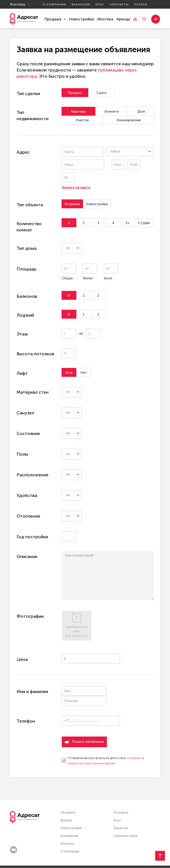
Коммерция (69, 813)
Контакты (119, 4)
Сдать (103, 93)
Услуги (141, 4)
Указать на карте (76, 175)
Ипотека (105, 19)
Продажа (68, 790)
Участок (82, 120)
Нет (84, 360)
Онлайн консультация (106, 856)
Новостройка (97, 191)
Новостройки (81, 19)
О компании (54, 4)
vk (14, 827)
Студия (146, 210)
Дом (141, 111)
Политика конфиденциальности (30, 856)
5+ (129, 210)
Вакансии (81, 4)
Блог (100, 4)
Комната (111, 111)
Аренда (123, 19)
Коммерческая (129, 120)
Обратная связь (126, 813)
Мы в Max (147, 855)
